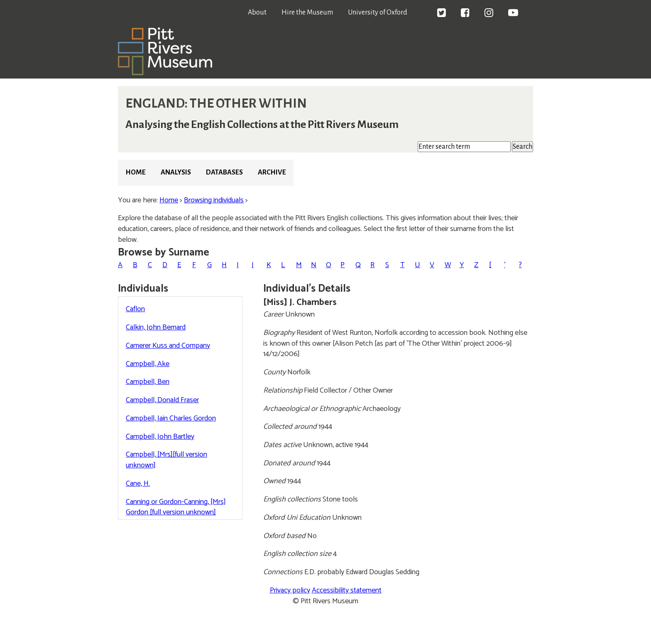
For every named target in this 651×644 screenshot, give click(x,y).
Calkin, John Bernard (156, 327)
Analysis (176, 172)
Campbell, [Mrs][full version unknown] (166, 460)
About (257, 12)
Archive (272, 172)
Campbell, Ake (148, 364)
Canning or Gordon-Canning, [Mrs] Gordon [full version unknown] (176, 507)
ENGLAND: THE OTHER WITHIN (216, 103)
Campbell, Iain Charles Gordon (171, 418)
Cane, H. (138, 484)
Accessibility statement (347, 590)
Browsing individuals (214, 200)
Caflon (135, 309)
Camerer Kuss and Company (168, 346)
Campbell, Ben (148, 382)
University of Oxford (378, 12)
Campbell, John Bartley (160, 437)
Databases (224, 172)
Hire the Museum (307, 12)
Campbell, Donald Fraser (162, 400)
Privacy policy (290, 590)
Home (136, 172)
